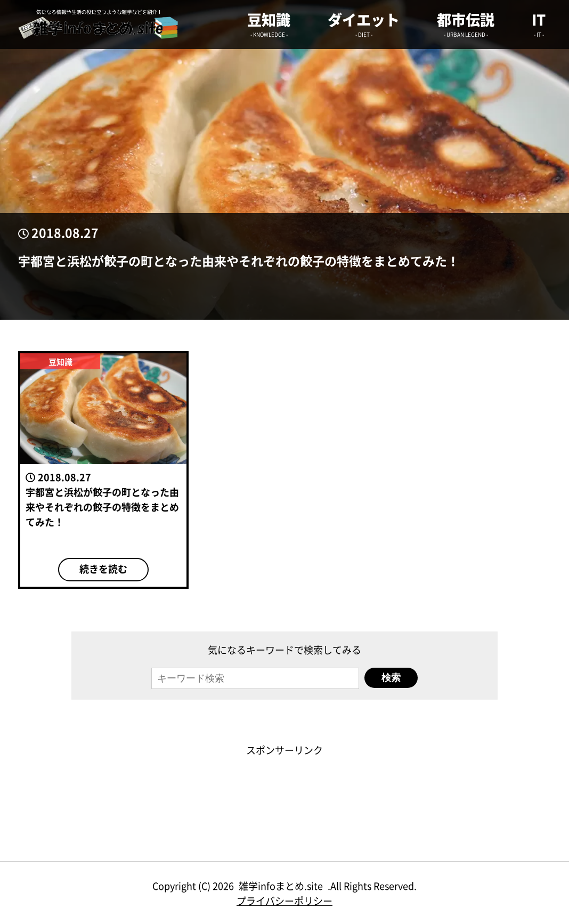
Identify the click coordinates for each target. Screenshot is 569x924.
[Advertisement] (284, 781)
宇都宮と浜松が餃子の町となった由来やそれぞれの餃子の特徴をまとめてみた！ (239, 261)
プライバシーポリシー (284, 901)
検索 (391, 678)
